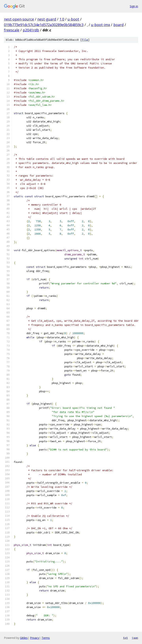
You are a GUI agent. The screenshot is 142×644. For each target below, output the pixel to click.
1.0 (62, 19)
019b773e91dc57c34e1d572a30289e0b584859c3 (44, 25)
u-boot (73, 19)
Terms (46, 638)
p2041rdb (31, 30)
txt (125, 638)
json (135, 638)
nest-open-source (19, 19)
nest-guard (47, 19)
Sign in (134, 6)
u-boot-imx (101, 25)
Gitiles (24, 638)
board (118, 25)
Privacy (35, 638)
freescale (12, 30)
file (85, 40)
